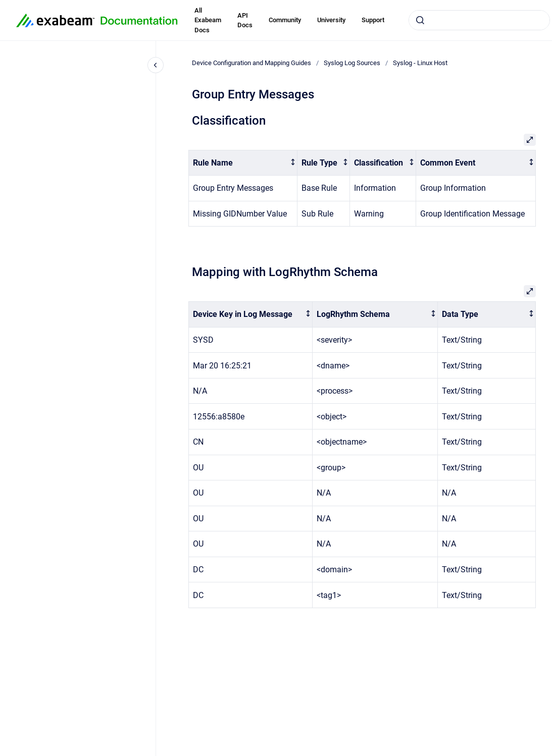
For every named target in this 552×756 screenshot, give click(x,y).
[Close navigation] (156, 65)
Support (373, 20)
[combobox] (479, 20)
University (331, 20)
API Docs (245, 20)
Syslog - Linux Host (420, 63)
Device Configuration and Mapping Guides (252, 63)
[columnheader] (243, 163)
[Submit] (420, 20)
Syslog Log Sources (352, 63)
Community (285, 20)
